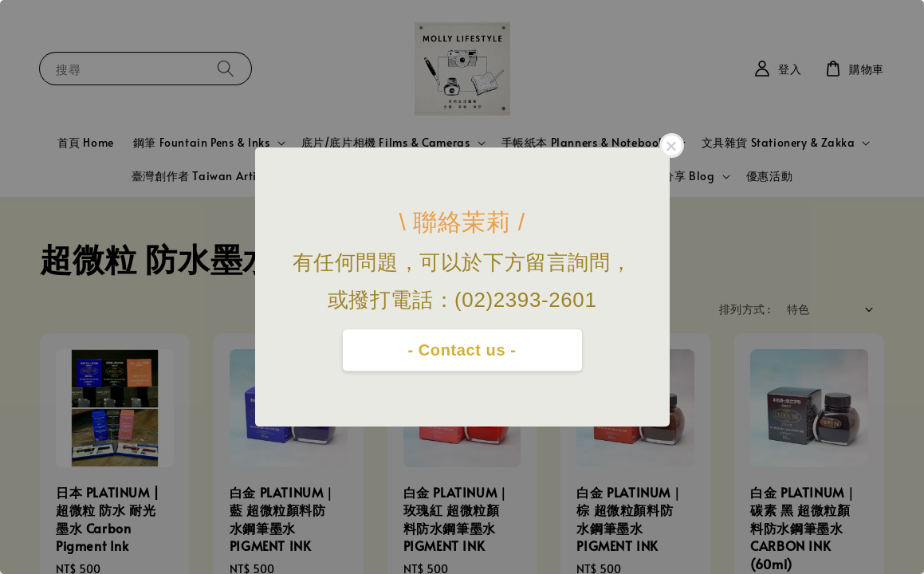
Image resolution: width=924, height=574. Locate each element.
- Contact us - (462, 350)
